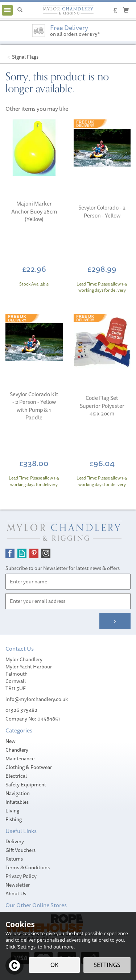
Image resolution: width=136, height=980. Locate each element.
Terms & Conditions (28, 867)
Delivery (15, 841)
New (11, 741)
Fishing (14, 819)
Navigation (18, 793)
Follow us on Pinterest (34, 553)
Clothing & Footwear (29, 767)
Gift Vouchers (20, 850)
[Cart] (126, 10)
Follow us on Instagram (46, 553)
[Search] (20, 10)
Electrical (16, 776)
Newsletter (18, 885)
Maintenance (20, 759)
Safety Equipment (26, 785)
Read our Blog (22, 553)
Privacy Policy (21, 876)
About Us (16, 894)
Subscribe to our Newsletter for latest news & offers (63, 568)
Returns (14, 859)
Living (12, 811)
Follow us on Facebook (10, 553)
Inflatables (17, 802)
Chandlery (17, 750)
